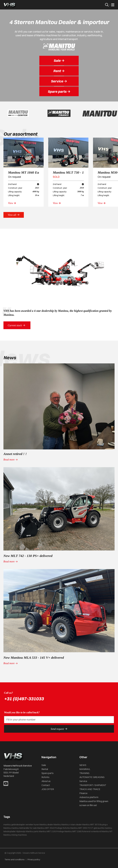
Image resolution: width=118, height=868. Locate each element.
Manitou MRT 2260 (73, 831)
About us (46, 781)
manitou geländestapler (14, 825)
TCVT (91, 828)
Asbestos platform (89, 797)
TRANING (84, 773)
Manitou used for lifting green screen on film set (94, 803)
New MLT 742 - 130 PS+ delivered (28, 556)
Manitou (57, 825)
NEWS (83, 765)
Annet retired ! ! (15, 454)
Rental (45, 769)
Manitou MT (107, 831)
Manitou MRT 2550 (79, 828)
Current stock (17, 325)
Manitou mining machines (15, 835)
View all (14, 215)
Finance (83, 793)
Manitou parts (32, 831)
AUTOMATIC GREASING (92, 777)
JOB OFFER (48, 789)
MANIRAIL (85, 769)
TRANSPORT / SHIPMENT (93, 785)
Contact (46, 785)
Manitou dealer (46, 825)
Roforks (45, 777)
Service (83, 781)
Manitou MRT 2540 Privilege (50, 828)
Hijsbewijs (21, 831)
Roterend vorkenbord (92, 831)
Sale (44, 765)
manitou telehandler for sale (24, 828)
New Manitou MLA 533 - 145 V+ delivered (34, 658)
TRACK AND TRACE (90, 789)
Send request (59, 729)
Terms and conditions (15, 860)
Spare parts (48, 773)
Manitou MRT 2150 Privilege (51, 831)
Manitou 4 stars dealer (72, 825)
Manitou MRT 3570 (91, 825)
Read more (11, 460)
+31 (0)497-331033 (24, 699)
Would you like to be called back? (22, 712)
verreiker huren (32, 825)
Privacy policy (34, 860)
